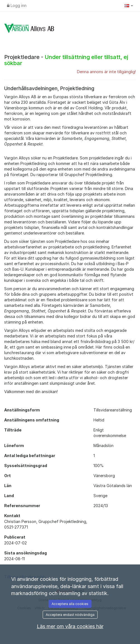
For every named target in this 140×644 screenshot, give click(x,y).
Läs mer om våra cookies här (70, 626)
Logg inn (17, 5)
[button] (129, 6)
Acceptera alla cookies (70, 604)
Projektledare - (66, 60)
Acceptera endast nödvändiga (70, 615)
